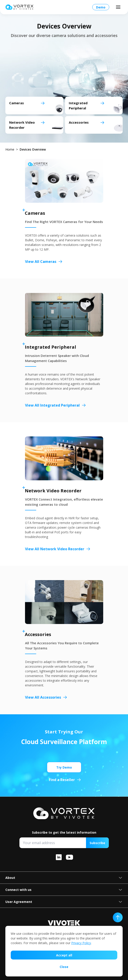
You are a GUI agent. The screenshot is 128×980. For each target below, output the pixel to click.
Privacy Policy (81, 943)
